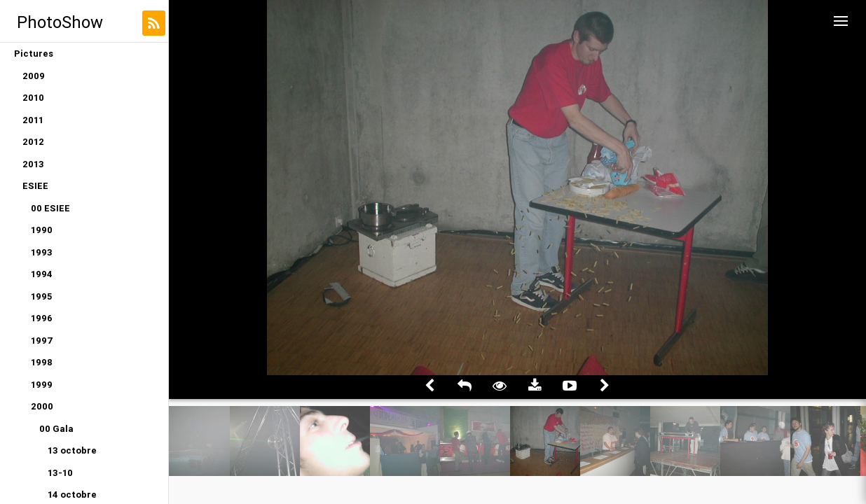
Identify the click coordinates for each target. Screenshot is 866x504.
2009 (34, 76)
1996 (42, 318)
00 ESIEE (50, 208)
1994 (42, 274)
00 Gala (56, 429)
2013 (33, 164)
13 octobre (72, 450)
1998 (42, 362)
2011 (33, 120)
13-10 (60, 473)
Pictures (34, 54)
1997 (42, 341)
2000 (42, 406)
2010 (33, 98)
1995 (41, 296)
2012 (33, 142)
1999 (42, 385)
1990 (42, 230)
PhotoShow (60, 22)
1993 (42, 252)
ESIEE (35, 186)
